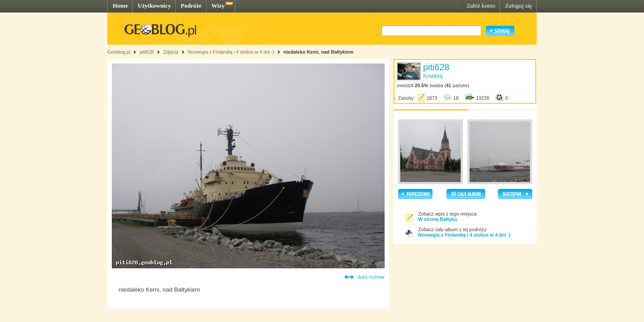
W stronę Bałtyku (438, 219)
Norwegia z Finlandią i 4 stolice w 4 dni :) (231, 52)
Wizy (218, 6)
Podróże (191, 6)
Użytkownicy (154, 6)
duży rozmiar (371, 277)
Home (120, 6)
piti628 (146, 52)
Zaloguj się (518, 6)
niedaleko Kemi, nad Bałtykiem (318, 52)
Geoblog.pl (119, 52)
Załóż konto (481, 6)
